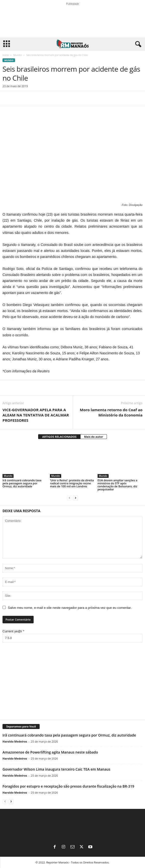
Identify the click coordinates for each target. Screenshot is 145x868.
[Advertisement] (72, 681)
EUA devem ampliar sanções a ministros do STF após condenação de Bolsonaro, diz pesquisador (118, 485)
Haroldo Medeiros (15, 741)
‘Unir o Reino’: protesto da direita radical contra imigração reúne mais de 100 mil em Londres (72, 483)
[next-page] (76, 498)
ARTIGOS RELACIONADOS (59, 437)
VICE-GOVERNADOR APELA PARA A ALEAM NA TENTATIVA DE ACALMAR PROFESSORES (36, 415)
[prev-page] (69, 498)
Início (6, 55)
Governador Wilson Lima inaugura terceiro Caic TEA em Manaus (56, 769)
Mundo (17, 55)
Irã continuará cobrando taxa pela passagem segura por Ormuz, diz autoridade (22, 483)
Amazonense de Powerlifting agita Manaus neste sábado (50, 752)
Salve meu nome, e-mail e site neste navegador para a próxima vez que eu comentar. (70, 608)
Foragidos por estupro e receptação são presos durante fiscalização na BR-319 (68, 786)
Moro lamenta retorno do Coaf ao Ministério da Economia (111, 412)
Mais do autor (94, 437)
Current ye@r (13, 631)
